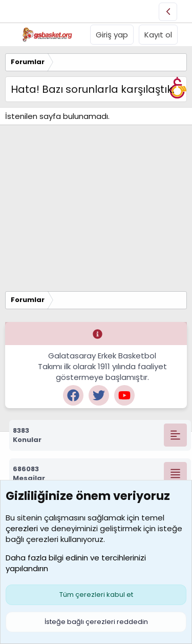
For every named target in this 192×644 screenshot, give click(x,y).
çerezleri (22, 528)
